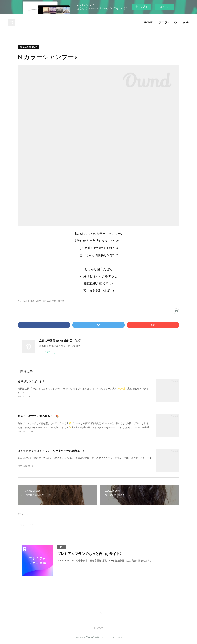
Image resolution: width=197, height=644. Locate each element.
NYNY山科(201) (44, 301)
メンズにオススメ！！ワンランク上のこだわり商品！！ (51, 451)
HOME (148, 22)
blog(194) (32, 301)
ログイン (165, 7)
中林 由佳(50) (59, 301)
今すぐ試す (141, 7)
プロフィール (168, 22)
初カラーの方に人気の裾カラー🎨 (38, 416)
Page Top (98, 613)
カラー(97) (22, 301)
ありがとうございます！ (33, 381)
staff (186, 22)
